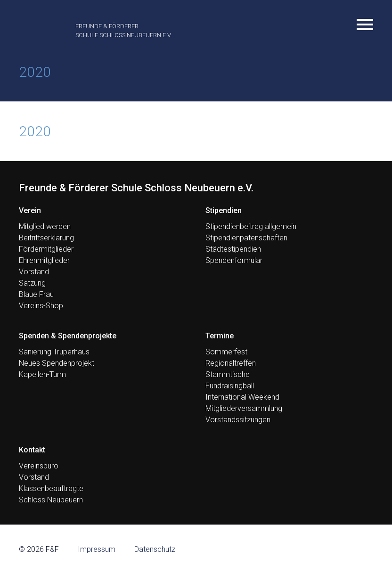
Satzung (32, 283)
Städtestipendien (233, 249)
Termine (220, 336)
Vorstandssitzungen (238, 420)
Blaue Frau (36, 294)
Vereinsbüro (39, 466)
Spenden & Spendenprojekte (68, 336)
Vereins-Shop (41, 306)
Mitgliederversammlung (244, 408)
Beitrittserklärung (46, 238)
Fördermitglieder (46, 249)
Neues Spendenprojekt (57, 363)
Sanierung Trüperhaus (54, 352)
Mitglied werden (45, 226)
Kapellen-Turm (42, 374)
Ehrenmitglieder (44, 260)
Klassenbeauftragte (51, 488)
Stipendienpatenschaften (246, 238)
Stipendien (224, 210)
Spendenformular (234, 260)
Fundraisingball (230, 386)
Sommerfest (226, 352)
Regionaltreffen (231, 363)
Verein (30, 210)
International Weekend (242, 397)
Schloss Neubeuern (51, 500)
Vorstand (34, 272)
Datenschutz (155, 549)
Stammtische (228, 374)
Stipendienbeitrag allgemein (251, 226)
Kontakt (32, 450)
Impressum (97, 549)
